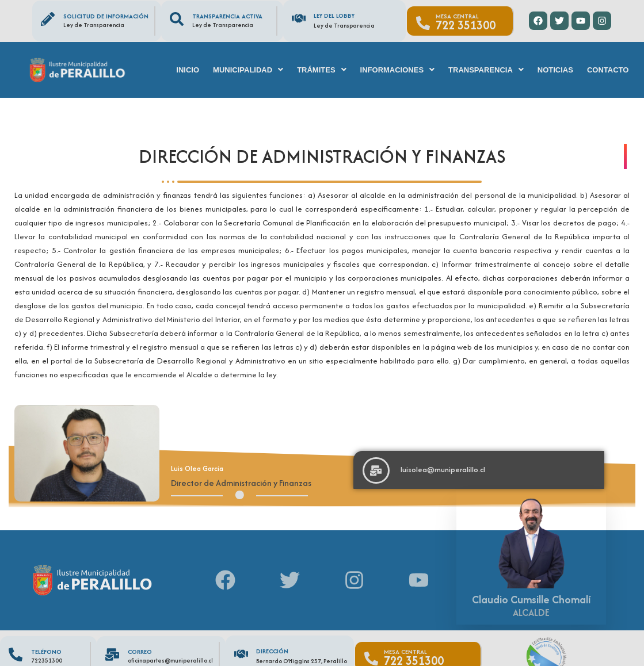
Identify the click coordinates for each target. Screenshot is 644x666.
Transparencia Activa (227, 16)
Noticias (555, 70)
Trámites (321, 70)
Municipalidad (248, 70)
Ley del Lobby (334, 16)
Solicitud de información (106, 16)
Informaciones (398, 70)
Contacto (608, 70)
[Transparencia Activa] (177, 19)
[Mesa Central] (423, 23)
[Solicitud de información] (48, 19)
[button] (248, 70)
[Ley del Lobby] (299, 18)
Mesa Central (457, 16)
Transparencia (486, 70)
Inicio (188, 70)
